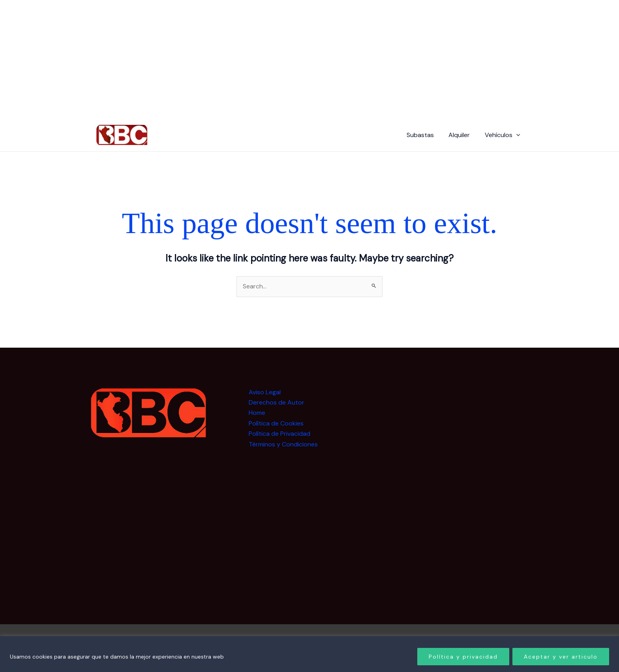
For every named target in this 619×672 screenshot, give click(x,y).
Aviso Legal (265, 392)
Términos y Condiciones (283, 444)
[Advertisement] (467, 506)
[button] (517, 135)
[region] (309, 654)
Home (257, 413)
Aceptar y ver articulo (561, 657)
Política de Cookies (276, 423)
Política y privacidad (463, 657)
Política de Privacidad (279, 434)
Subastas (425, 135)
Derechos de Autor (277, 402)
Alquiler (462, 135)
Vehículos (503, 135)
